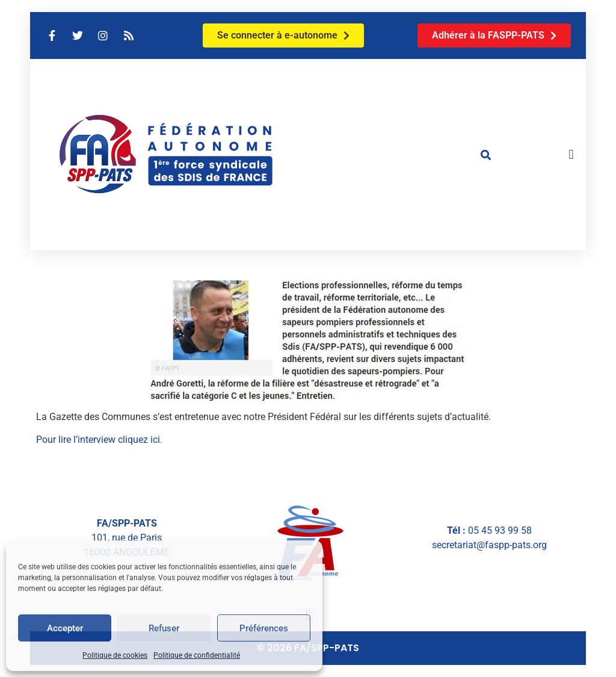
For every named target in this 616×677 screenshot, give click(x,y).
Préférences (264, 628)
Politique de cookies (115, 655)
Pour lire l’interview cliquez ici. (99, 440)
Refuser (164, 628)
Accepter (65, 628)
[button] (486, 155)
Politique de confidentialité (197, 655)
